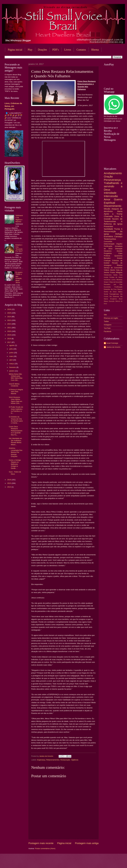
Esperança (41, 760)
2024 (9, 317)
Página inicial (15, 50)
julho (11, 349)
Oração (108, 176)
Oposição (112, 301)
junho (12, 353)
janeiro (12, 371)
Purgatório (108, 253)
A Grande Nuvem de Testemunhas (113, 219)
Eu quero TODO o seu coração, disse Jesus (19, 277)
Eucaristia (107, 287)
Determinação (109, 244)
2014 (9, 487)
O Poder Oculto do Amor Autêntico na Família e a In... (16, 410)
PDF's (56, 50)
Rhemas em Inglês (111, 318)
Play (30, 50)
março (12, 364)
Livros (68, 50)
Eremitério (108, 236)
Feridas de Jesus (116, 277)
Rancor (120, 289)
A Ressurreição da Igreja (113, 231)
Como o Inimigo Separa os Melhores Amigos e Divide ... (15, 464)
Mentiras (119, 280)
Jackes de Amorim (113, 347)
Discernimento (113, 206)
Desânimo (108, 251)
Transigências (114, 294)
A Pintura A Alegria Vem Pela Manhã (16, 392)
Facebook (108, 331)
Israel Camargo (112, 343)
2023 (9, 320)
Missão (107, 209)
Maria (120, 211)
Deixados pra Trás (113, 284)
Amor (107, 199)
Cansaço (118, 236)
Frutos (113, 272)
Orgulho (119, 244)
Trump (117, 229)
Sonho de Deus (110, 292)
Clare (120, 253)
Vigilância (75, 760)
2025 (9, 313)
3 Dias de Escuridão (115, 282)
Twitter (106, 321)
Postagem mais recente (41, 843)
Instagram (108, 325)
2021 (9, 328)
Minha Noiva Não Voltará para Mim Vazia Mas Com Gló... (16, 377)
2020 (9, 331)
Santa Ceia (118, 275)
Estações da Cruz (110, 289)
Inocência (107, 280)
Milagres (119, 272)
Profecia (107, 256)
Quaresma (118, 256)
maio (11, 356)
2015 (9, 483)
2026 (9, 309)
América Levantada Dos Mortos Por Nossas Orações (16, 452)
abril (11, 360)
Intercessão (111, 196)
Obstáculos (108, 275)
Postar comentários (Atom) (45, 848)
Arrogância (114, 299)
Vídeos (106, 270)
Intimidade (110, 193)
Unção (106, 277)
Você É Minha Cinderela (14, 385)
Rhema (120, 265)
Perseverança (112, 180)
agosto (12, 345)
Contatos (81, 50)
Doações (42, 50)
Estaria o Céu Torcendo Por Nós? (19, 248)
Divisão (120, 251)
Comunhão (108, 241)
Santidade (108, 229)
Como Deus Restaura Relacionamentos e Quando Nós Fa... (16, 431)
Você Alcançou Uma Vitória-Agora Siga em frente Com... (15, 400)
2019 (9, 335)
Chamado (108, 216)
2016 (9, 480)
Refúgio (119, 234)
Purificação (108, 246)
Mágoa (106, 301)
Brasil (121, 299)
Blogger (85, 863)
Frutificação (118, 287)
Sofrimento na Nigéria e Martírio (19, 219)
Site (105, 315)
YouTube (107, 328)
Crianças (107, 261)
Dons (117, 216)
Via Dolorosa (114, 296)
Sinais (106, 282)
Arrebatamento (113, 173)
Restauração (65, 760)
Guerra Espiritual (113, 201)
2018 (9, 339)
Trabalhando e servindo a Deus (113, 186)
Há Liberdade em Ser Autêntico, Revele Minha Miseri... (15, 441)
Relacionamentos (53, 760)
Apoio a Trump (113, 214)
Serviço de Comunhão (113, 268)
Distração (119, 249)
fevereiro (13, 367)
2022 (9, 324)
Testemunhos (110, 239)
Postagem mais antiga (87, 843)
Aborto (113, 270)
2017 (9, 342)
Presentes (108, 226)
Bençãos (107, 258)
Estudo (120, 258)
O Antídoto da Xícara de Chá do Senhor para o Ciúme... (16, 420)
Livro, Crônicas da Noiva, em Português (13, 106)
